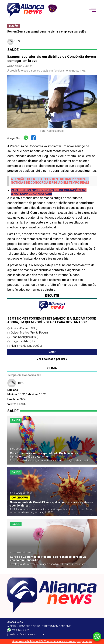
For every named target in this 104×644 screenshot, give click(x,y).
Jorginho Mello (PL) (23, 341)
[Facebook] (35, 138)
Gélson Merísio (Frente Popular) (30, 333)
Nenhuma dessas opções (27, 346)
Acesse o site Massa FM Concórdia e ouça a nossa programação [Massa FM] (52, 641)
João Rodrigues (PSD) (25, 337)
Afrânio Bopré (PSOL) (24, 328)
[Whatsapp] (27, 138)
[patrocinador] (52, 8)
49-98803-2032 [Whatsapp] (18, 630)
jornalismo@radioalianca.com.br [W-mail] (26, 634)
